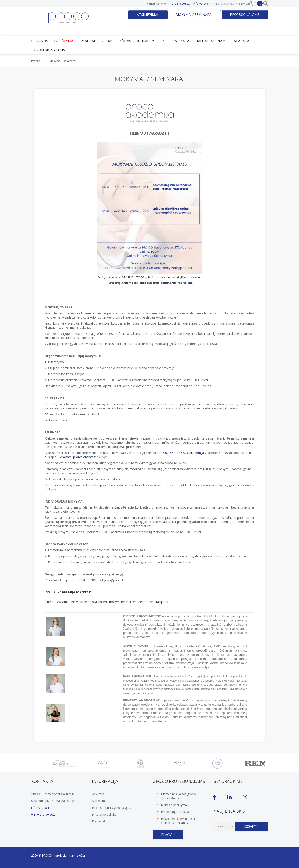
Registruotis (224, 4)
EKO (164, 41)
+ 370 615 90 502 (180, 4)
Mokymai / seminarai (194, 15)
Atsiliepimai (148, 15)
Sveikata (181, 41)
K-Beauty (146, 41)
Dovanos (40, 41)
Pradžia (36, 61)
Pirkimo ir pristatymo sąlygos (112, 808)
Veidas (107, 41)
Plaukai (88, 41)
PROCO (168, 453)
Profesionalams (245, 15)
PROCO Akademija (191, 453)
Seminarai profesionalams (77, 457)
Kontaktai (98, 821)
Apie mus (98, 794)
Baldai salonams (212, 41)
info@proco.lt (202, 4)
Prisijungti (242, 4)
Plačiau (168, 835)
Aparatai (242, 41)
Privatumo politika (104, 814)
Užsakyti (252, 826)
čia (190, 283)
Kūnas (125, 41)
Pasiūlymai (64, 41)
